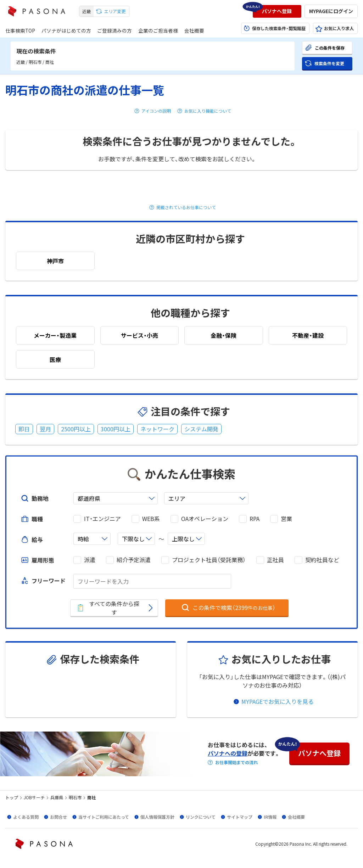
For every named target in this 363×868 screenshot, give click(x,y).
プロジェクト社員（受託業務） (209, 560)
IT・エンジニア (102, 519)
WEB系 (151, 519)
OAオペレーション (205, 519)
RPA (255, 519)
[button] (277, 11)
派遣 (90, 560)
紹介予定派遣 (134, 560)
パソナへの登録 (228, 753)
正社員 (275, 560)
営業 (286, 519)
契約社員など (322, 560)
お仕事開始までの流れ (236, 762)
